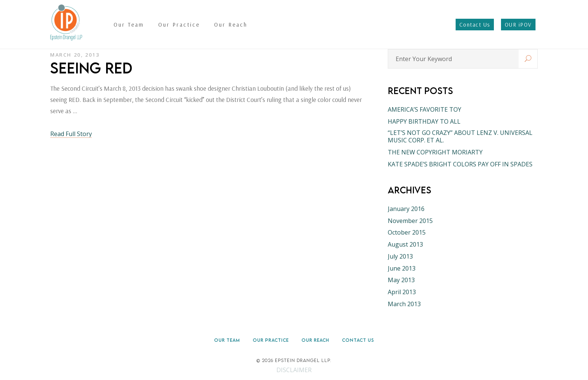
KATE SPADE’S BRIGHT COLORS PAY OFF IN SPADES (460, 164)
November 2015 (410, 221)
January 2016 (406, 209)
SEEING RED (91, 68)
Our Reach (315, 340)
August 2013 (405, 244)
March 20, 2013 (75, 55)
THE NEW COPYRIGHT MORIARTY (435, 152)
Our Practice (271, 340)
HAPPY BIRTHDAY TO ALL (424, 121)
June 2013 (402, 268)
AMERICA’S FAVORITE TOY (424, 109)
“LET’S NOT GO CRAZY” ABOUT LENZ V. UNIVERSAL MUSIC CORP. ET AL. (460, 136)
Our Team (227, 340)
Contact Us (358, 340)
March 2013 (404, 304)
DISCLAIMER (294, 370)
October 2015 (407, 232)
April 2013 (402, 292)
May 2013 (401, 280)
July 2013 (400, 256)
